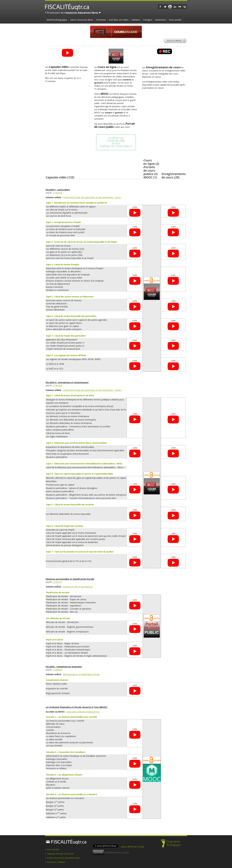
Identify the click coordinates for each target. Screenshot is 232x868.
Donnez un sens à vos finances (78, 587)
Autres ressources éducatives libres (64, 858)
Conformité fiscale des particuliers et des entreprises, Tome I (92, 197)
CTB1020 (58, 386)
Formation (101, 20)
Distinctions (161, 20)
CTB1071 (58, 582)
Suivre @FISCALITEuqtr (133, 847)
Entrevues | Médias (56, 862)
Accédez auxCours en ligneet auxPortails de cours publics (116, 142)
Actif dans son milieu (119, 20)
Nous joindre (175, 20)
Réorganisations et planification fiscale (81, 674)
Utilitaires (136, 20)
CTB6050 (58, 670)
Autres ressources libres (82, 20)
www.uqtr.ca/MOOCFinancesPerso (83, 712)
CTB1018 (58, 193)
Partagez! (148, 20)
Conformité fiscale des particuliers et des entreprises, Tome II (92, 390)
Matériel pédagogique (57, 20)
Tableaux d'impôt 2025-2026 (60, 854)
